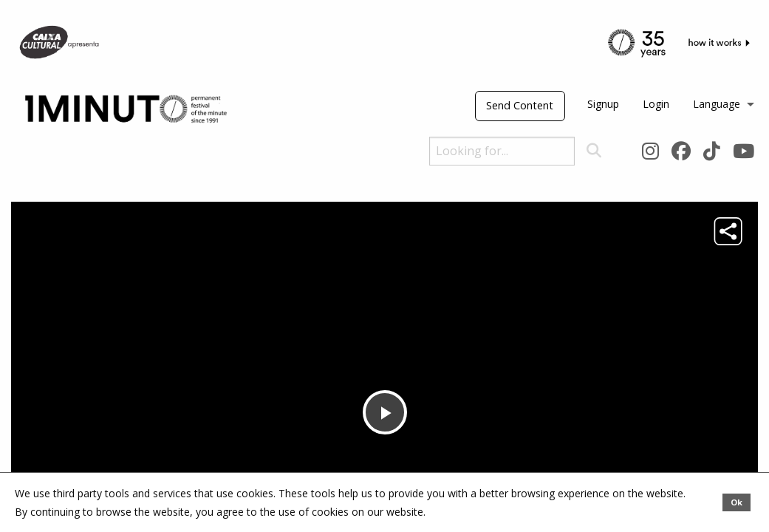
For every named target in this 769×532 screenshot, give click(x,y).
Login (656, 104)
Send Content (520, 105)
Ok (736, 502)
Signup (603, 104)
